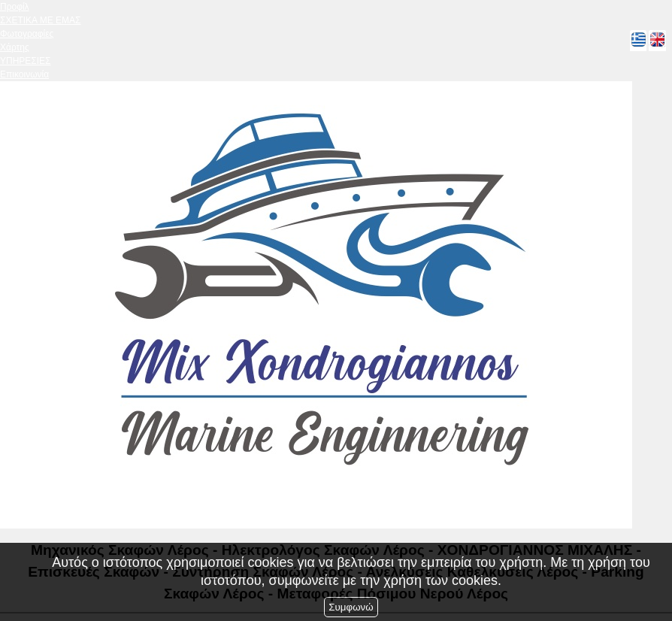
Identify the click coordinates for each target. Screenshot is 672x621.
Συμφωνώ (351, 607)
